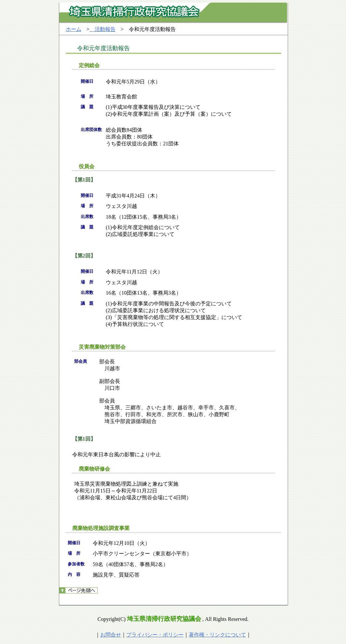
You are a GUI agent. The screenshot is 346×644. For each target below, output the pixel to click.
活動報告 (103, 29)
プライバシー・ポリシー (155, 635)
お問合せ (111, 635)
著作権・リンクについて (217, 635)
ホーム (74, 29)
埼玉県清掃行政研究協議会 (164, 619)
